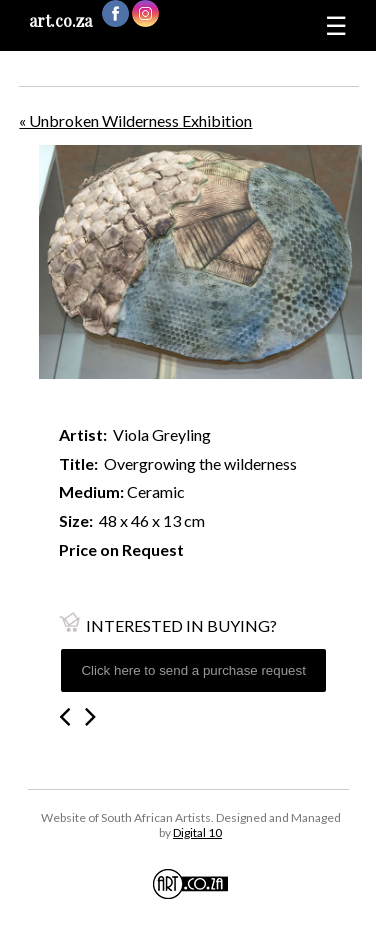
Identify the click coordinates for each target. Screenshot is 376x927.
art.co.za (60, 20)
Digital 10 (197, 832)
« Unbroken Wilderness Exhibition (135, 120)
